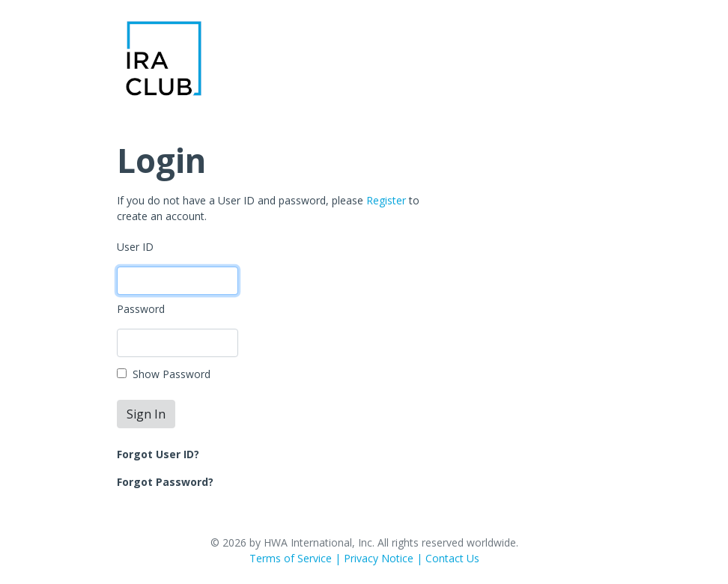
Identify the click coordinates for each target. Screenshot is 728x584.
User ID (135, 247)
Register (386, 200)
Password (141, 309)
